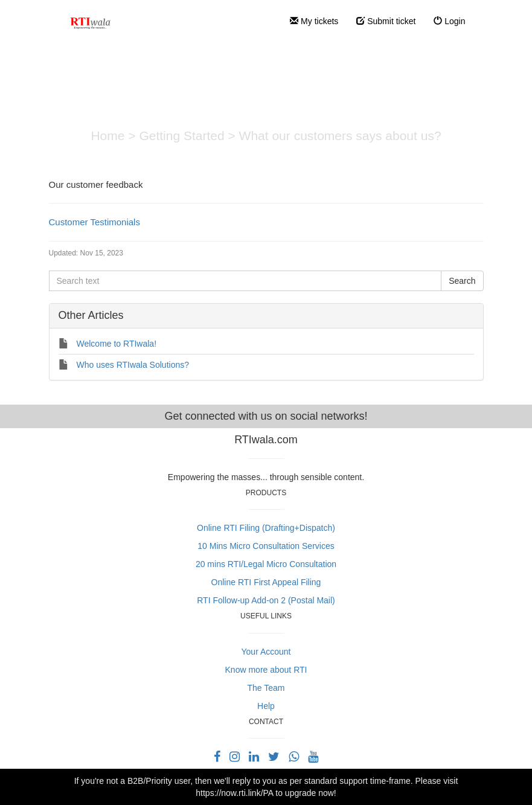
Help (266, 706)
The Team (266, 688)
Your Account (266, 652)
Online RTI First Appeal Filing (266, 582)
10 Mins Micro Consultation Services (266, 546)
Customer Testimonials (95, 222)
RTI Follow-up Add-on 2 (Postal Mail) (266, 600)
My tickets (314, 21)
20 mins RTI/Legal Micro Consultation (266, 564)
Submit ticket (386, 21)
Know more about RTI (266, 670)
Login (449, 21)
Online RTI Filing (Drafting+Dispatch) (266, 528)
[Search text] (245, 281)
